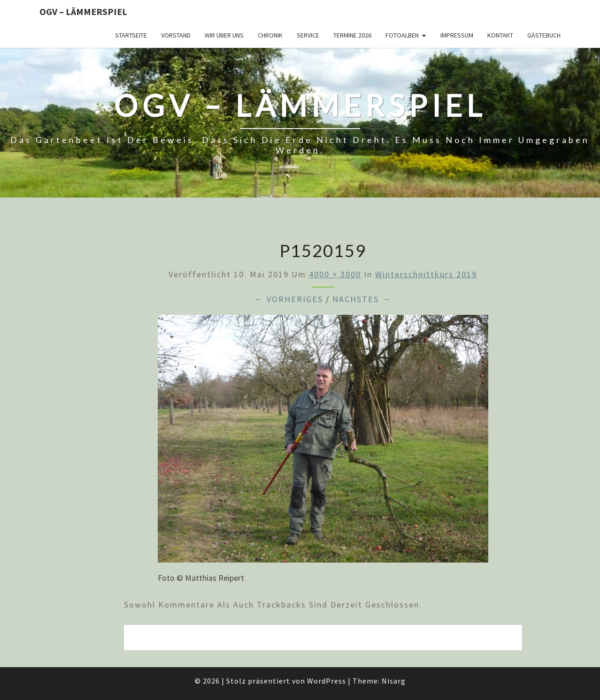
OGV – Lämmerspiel (83, 11)
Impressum (457, 35)
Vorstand (176, 35)
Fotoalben (402, 35)
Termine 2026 (352, 35)
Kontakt (500, 35)
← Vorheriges (289, 299)
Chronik (270, 35)
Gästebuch (544, 35)
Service (308, 35)
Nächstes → (362, 299)
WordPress (327, 681)
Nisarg (394, 681)
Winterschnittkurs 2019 (426, 274)
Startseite (131, 35)
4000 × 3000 (335, 274)
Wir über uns (224, 35)
